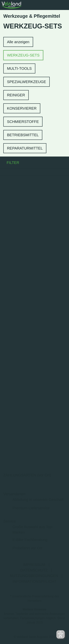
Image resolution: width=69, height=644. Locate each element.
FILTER (10, 163)
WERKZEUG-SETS (23, 55)
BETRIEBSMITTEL (23, 135)
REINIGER (16, 95)
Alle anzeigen (18, 42)
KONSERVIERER (22, 108)
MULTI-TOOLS (19, 68)
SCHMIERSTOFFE (23, 122)
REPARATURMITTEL (25, 148)
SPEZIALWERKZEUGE (26, 82)
